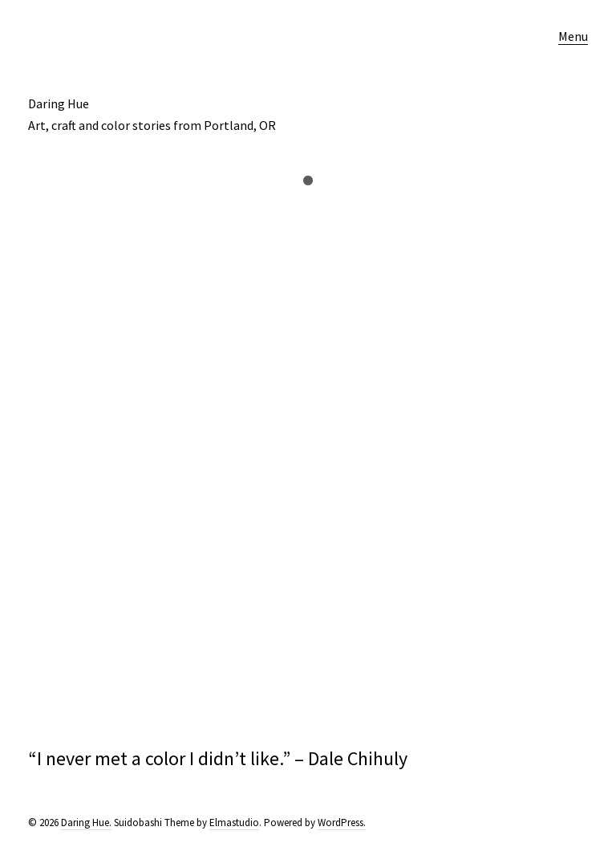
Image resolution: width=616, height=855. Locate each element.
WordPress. (342, 823)
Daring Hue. (86, 823)
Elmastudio (234, 823)
